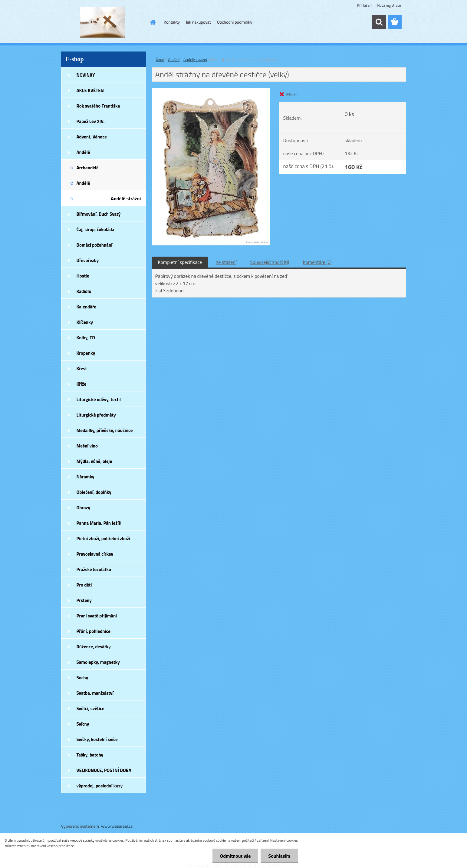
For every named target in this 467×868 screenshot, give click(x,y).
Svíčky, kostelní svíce (97, 739)
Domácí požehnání (95, 245)
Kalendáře (87, 307)
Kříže (82, 384)
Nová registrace (389, 5)
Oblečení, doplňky (94, 492)
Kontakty (172, 22)
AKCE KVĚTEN (90, 90)
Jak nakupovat (198, 22)
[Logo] (103, 22)
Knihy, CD (86, 338)
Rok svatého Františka (98, 106)
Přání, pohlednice (94, 631)
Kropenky (86, 353)
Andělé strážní (126, 198)
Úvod (160, 59)
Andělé (83, 152)
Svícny (83, 724)
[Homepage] (152, 22)
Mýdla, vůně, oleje (94, 461)
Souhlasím (279, 856)
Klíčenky (85, 322)
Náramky (86, 477)
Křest (82, 369)
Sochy (82, 678)
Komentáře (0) (317, 262)
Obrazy (84, 508)
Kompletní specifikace (180, 262)
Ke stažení (226, 262)
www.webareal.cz (117, 826)
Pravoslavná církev (95, 554)
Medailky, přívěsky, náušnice (105, 430)
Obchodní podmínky (235, 22)
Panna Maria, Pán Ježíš (99, 523)
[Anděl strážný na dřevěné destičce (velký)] (211, 91)
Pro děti (84, 585)
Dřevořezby (88, 260)
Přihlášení (365, 5)
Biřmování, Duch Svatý (99, 214)
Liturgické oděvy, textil (99, 399)
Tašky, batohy (90, 755)
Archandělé (88, 168)
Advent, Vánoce (92, 137)
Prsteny (84, 600)
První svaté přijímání (97, 616)
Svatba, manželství (95, 693)
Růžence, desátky (94, 647)
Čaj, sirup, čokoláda (95, 229)
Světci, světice (90, 708)
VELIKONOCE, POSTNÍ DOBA (104, 770)
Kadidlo (84, 291)
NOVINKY (86, 75)
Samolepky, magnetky (98, 662)
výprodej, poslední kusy (100, 786)
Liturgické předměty (96, 415)
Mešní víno (87, 446)
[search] (379, 22)
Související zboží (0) (270, 262)
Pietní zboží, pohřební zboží (103, 539)
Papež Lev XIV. (91, 121)
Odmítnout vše (235, 856)
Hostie (83, 276)
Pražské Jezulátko (94, 569)
